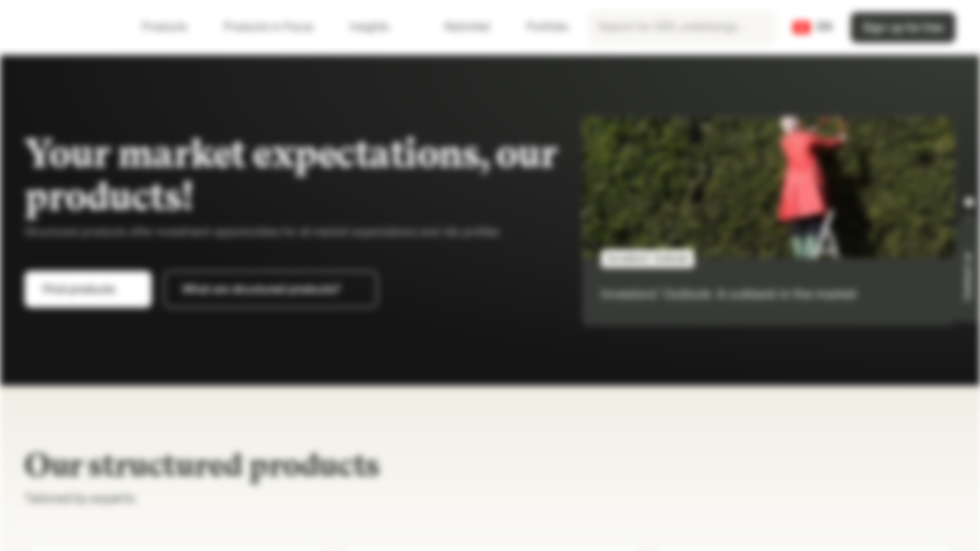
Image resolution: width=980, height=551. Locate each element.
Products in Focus (278, 27)
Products (173, 27)
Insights (379, 27)
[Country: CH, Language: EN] (813, 28)
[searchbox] (682, 28)
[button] (969, 202)
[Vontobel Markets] (66, 28)
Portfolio (538, 27)
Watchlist (458, 27)
